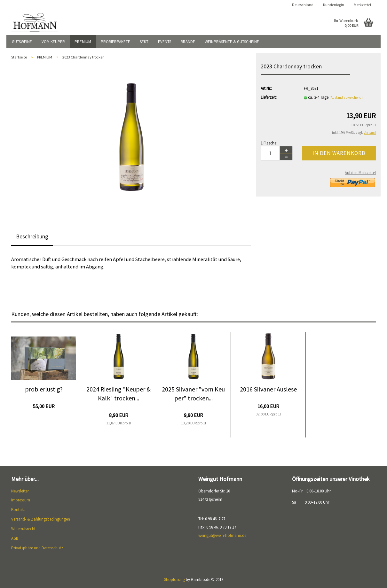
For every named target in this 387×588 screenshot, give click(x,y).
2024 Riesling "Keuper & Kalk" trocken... (118, 394)
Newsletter (20, 491)
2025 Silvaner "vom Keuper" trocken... (193, 394)
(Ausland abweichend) (346, 97)
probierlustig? (44, 389)
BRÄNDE (188, 42)
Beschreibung (32, 236)
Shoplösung (174, 580)
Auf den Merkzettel (360, 173)
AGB (15, 538)
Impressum (21, 500)
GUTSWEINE (22, 42)
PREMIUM (83, 42)
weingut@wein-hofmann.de (222, 535)
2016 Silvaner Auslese (268, 389)
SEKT (144, 42)
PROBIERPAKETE (115, 42)
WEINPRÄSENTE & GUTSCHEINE (232, 42)
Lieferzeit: (269, 97)
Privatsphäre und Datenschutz (37, 548)
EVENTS (165, 42)
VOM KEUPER (53, 42)
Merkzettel (362, 5)
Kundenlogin (334, 5)
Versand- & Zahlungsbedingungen (41, 519)
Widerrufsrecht (23, 529)
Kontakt (18, 510)
